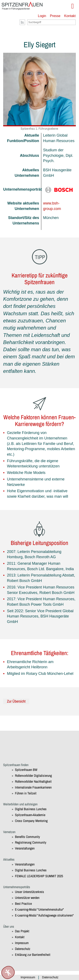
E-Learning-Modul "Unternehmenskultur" (39, 909)
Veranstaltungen (25, 848)
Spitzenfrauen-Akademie (30, 815)
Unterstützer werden (27, 898)
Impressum (22, 943)
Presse (55, 16)
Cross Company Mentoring (31, 821)
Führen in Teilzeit (26, 793)
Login (42, 16)
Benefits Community (27, 837)
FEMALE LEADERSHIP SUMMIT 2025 (39, 876)
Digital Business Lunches (31, 809)
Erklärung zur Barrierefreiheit (33, 955)
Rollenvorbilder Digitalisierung (33, 776)
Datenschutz (23, 949)
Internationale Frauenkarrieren (33, 787)
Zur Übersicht (16, 701)
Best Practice (23, 903)
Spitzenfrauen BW (26, 770)
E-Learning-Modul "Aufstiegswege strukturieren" (44, 915)
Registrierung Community (31, 842)
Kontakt (70, 16)
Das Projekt (22, 931)
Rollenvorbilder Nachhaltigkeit (33, 781)
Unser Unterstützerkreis (29, 892)
